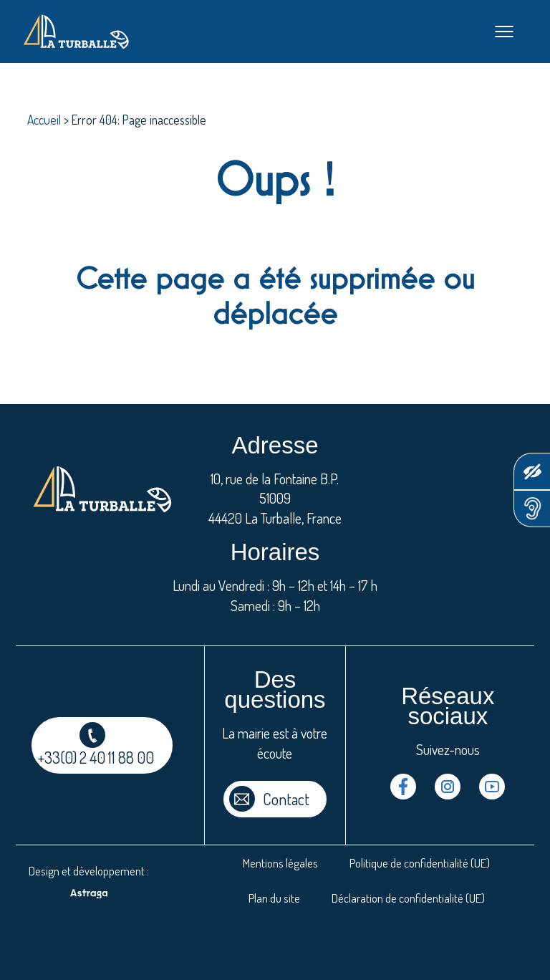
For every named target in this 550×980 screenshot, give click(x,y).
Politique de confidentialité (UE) (420, 863)
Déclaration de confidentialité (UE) (408, 898)
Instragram (448, 787)
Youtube (492, 787)
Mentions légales (280, 863)
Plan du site (274, 898)
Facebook (403, 787)
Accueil (44, 120)
